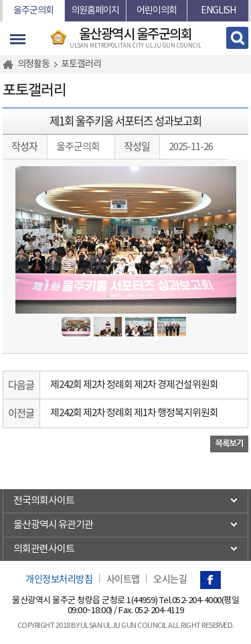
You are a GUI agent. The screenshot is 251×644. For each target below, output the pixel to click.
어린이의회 (157, 11)
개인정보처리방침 (59, 578)
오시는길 (170, 578)
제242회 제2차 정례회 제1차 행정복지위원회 (134, 413)
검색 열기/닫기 (237, 38)
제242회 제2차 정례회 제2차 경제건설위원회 (134, 385)
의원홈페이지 (95, 11)
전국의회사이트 (44, 501)
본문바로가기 (3, 0)
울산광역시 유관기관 (53, 525)
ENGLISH (218, 11)
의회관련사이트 (44, 549)
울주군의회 (33, 11)
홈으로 (10, 64)
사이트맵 (123, 578)
